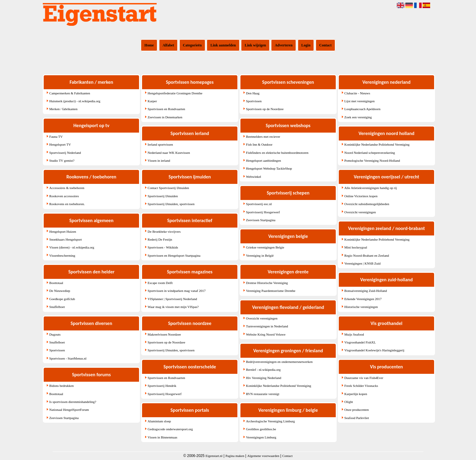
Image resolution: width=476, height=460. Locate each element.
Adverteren (284, 45)
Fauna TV (56, 137)
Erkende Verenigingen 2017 (363, 299)
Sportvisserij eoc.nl (259, 204)
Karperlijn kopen (356, 394)
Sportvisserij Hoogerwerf (165, 394)
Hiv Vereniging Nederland (263, 378)
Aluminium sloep (159, 421)
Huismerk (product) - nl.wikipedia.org (75, 101)
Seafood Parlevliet (357, 418)
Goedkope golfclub (62, 299)
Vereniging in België (260, 255)
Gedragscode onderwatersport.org (170, 429)
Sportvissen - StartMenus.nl (68, 358)
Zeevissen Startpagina (64, 418)
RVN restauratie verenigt (263, 394)
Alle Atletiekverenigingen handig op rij (371, 188)
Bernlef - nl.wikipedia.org (263, 370)
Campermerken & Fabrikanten (70, 93)
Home (149, 45)
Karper (152, 101)
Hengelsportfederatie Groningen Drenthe (175, 93)
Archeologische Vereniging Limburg (270, 421)
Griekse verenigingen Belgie (265, 247)
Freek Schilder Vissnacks (361, 386)
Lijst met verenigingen (359, 101)
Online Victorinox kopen (361, 196)
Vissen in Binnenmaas (162, 437)
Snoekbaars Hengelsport (65, 239)
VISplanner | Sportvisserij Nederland (172, 299)
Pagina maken (235, 456)
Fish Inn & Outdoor (259, 144)
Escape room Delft (160, 283)
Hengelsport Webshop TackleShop (269, 168)
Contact (326, 45)
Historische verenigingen (361, 307)
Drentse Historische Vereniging (267, 283)
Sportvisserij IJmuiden (163, 196)
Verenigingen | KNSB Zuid (362, 263)
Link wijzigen (255, 45)
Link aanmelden (223, 45)
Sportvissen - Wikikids (163, 247)
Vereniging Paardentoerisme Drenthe (271, 291)
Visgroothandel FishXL (360, 342)
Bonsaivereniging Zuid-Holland (365, 291)
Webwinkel (253, 177)
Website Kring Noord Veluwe (266, 334)
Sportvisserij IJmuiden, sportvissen (171, 204)
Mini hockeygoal (356, 247)
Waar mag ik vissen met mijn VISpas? (173, 307)
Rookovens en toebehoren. (67, 204)
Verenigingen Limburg (261, 437)
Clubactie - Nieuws (357, 93)
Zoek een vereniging (358, 117)
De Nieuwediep (60, 291)
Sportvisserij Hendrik (162, 386)
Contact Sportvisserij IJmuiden (168, 188)
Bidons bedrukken (61, 386)
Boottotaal (56, 283)
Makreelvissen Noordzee (164, 334)
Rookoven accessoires (64, 196)
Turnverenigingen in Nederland (267, 326)
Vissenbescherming (62, 255)
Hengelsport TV (60, 144)
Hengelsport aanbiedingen (263, 161)
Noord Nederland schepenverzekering (370, 153)
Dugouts (55, 334)
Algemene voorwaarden (263, 456)
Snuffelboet (57, 307)
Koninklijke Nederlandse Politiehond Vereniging (279, 386)
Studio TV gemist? (62, 161)
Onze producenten (356, 410)
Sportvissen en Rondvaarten (166, 109)
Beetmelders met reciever (263, 137)
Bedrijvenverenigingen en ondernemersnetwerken (279, 362)
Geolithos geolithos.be (261, 429)
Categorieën (192, 45)
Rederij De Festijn (160, 239)
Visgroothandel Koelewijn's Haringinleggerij (374, 350)
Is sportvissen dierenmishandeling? (73, 402)
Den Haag (253, 93)
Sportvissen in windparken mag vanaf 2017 (177, 291)
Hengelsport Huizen (63, 232)
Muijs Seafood (354, 334)
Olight (348, 402)
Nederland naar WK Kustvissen (169, 153)
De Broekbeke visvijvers (164, 232)
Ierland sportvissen (160, 144)
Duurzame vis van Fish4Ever (364, 378)
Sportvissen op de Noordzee (166, 342)
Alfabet (168, 45)
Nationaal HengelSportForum (69, 410)
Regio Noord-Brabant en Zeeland (367, 255)
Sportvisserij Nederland (65, 153)
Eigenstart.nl (214, 456)
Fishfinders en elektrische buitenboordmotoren (277, 153)
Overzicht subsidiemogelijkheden (367, 204)
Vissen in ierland (159, 161)
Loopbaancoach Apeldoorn (362, 109)
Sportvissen (57, 350)
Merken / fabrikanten (63, 109)
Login (306, 45)
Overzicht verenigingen (262, 318)
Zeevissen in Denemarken (165, 117)
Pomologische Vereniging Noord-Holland (372, 161)
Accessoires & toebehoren (67, 188)
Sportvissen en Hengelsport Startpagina (174, 255)
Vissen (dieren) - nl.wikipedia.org (72, 247)
